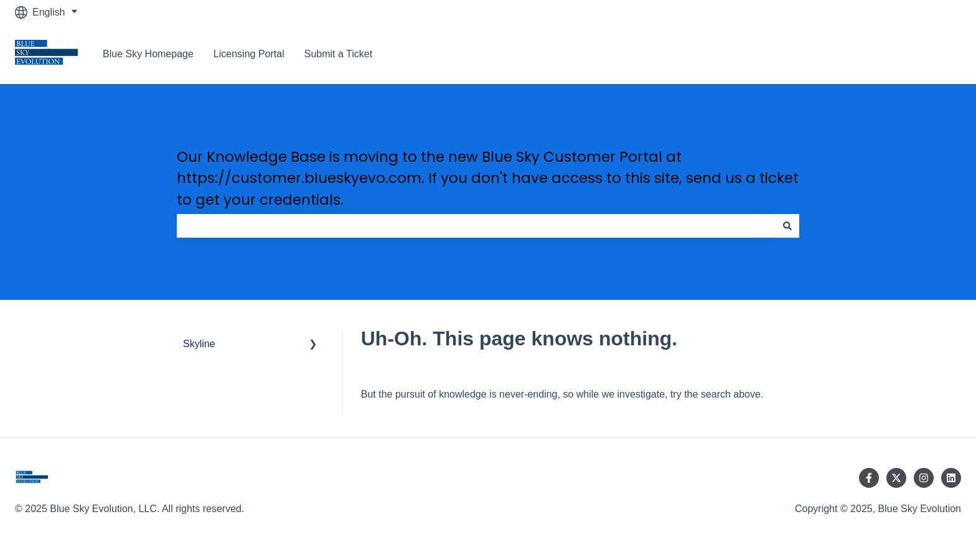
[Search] (787, 226)
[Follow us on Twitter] (896, 478)
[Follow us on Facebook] (869, 478)
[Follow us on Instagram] (924, 478)
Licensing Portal (249, 54)
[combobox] (476, 226)
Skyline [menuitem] (199, 344)
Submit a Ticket (338, 54)
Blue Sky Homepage (148, 54)
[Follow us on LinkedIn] (951, 478)
